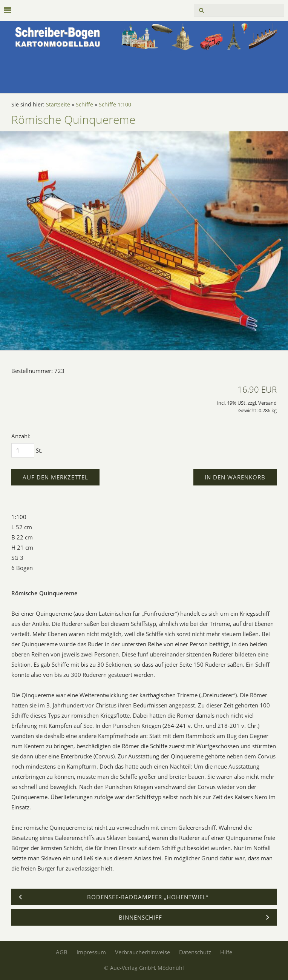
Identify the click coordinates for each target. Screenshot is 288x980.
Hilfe (226, 952)
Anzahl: (21, 436)
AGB (62, 952)
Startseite (58, 105)
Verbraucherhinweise (142, 952)
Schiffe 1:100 (115, 105)
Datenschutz (195, 952)
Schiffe (84, 105)
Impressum (91, 952)
